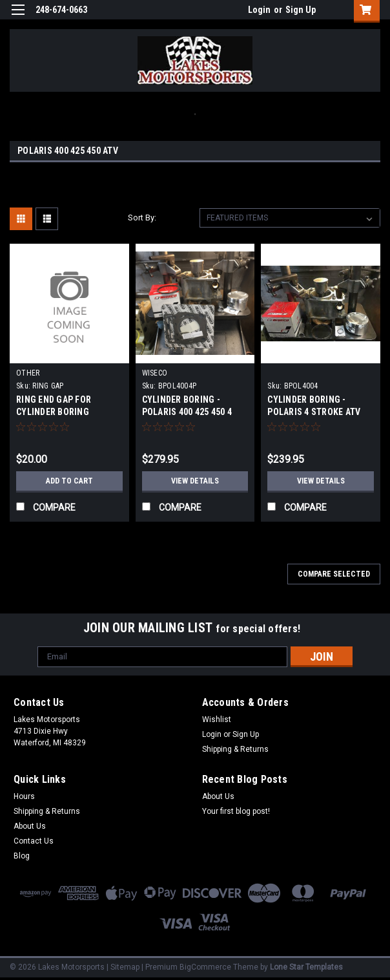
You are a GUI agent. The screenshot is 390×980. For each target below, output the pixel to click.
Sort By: (142, 218)
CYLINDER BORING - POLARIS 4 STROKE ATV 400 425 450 (314, 412)
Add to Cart (69, 481)
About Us (30, 826)
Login (259, 10)
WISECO (155, 373)
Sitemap (125, 967)
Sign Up (301, 10)
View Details (195, 481)
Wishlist (217, 719)
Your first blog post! (236, 811)
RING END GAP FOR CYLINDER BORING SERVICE (54, 412)
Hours (24, 796)
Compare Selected (334, 574)
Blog (22, 856)
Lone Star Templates (306, 967)
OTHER (28, 373)
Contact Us (34, 841)
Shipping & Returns (235, 749)
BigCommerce (205, 967)
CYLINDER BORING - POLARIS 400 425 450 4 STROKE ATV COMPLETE (190, 412)
